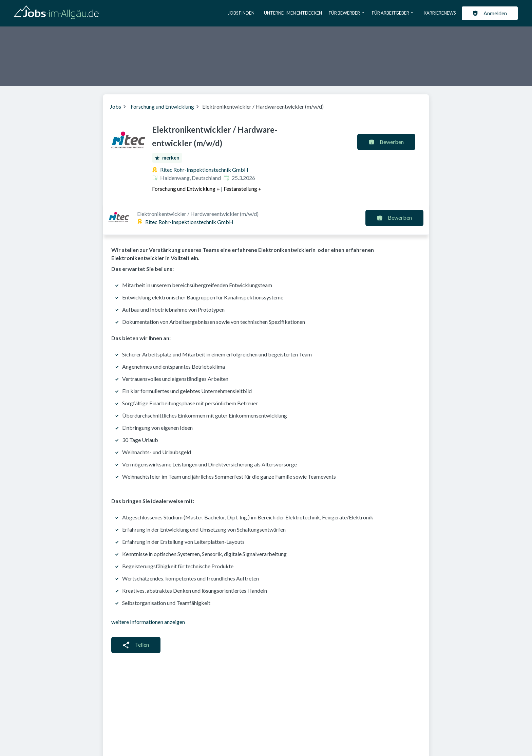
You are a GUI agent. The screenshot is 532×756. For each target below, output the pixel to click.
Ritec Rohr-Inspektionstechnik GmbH (204, 170)
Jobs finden (241, 13)
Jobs (116, 106)
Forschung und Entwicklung (162, 106)
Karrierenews (440, 13)
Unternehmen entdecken (293, 13)
